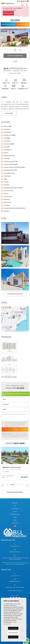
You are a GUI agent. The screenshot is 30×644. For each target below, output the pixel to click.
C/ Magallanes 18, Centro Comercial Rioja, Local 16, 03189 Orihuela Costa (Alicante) (15, 559)
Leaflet (6, 331)
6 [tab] (13, 486)
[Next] (27, 486)
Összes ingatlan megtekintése (15, 492)
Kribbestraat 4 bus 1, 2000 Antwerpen (15, 587)
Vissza (15, 61)
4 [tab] (22, 484)
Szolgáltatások (15, 514)
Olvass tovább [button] (9, 113)
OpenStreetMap (16, 331)
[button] (20, 50)
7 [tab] (17, 486)
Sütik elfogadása (13, 628)
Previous (2, 37)
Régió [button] (15, 517)
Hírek (15, 520)
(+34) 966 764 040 (15, 546)
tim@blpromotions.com (15, 581)
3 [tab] (17, 484)
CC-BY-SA (26, 331)
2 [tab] (13, 484)
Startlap (15, 503)
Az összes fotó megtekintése (15, 56)
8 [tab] (22, 486)
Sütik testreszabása (13, 633)
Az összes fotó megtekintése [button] (15, 294)
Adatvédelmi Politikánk (19, 423)
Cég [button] (15, 506)
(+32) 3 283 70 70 (15, 576)
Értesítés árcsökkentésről (9, 24)
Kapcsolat (15, 523)
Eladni (15, 512)
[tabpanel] (15, 464)
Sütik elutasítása (13, 637)
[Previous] (3, 486)
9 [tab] (15, 487)
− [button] (3, 311)
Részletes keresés (8, 13)
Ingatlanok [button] (15, 509)
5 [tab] (8, 486)
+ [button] (3, 308)
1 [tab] (8, 484)
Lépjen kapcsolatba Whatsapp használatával (16, 394)
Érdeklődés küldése (22, 24)
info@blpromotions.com (15, 552)
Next (28, 37)
